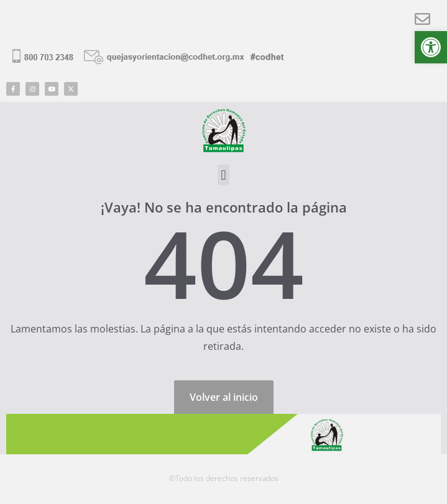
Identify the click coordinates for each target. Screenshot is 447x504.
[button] (431, 47)
